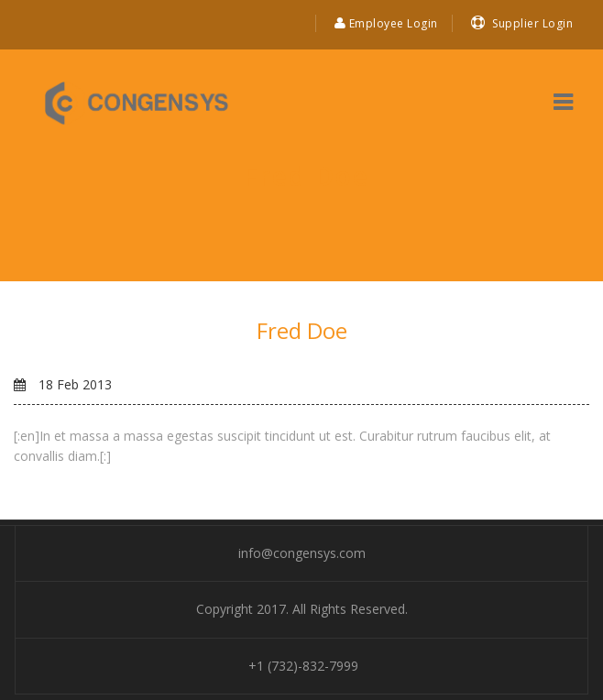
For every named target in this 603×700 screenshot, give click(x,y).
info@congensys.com (302, 553)
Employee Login (386, 23)
